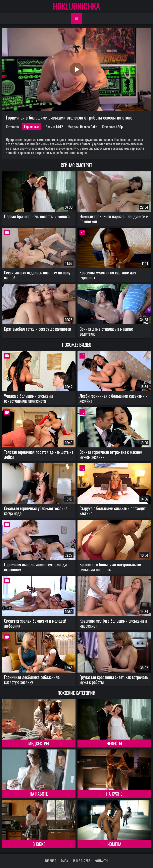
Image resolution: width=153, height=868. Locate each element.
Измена (114, 844)
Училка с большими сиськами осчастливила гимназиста (28, 398)
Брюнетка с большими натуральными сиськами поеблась (110, 567)
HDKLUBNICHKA (76, 6)
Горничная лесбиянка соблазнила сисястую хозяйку (32, 679)
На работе (39, 794)
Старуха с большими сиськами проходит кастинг (113, 511)
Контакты (101, 861)
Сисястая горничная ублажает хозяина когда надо (36, 511)
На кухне (114, 794)
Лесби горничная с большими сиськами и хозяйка (113, 398)
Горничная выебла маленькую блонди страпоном (35, 567)
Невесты (114, 743)
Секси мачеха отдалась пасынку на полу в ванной (39, 275)
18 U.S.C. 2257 (81, 861)
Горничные (31, 127)
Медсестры (39, 743)
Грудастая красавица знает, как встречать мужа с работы (114, 679)
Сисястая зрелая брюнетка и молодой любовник (35, 623)
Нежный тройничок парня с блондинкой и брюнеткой (114, 219)
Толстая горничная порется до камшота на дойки (39, 454)
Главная (51, 861)
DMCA (64, 861)
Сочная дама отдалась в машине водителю (106, 331)
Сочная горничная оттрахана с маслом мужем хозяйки (111, 454)
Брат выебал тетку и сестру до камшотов (37, 329)
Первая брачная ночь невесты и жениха (37, 216)
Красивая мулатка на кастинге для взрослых (108, 275)
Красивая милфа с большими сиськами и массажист (113, 623)
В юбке (39, 844)
